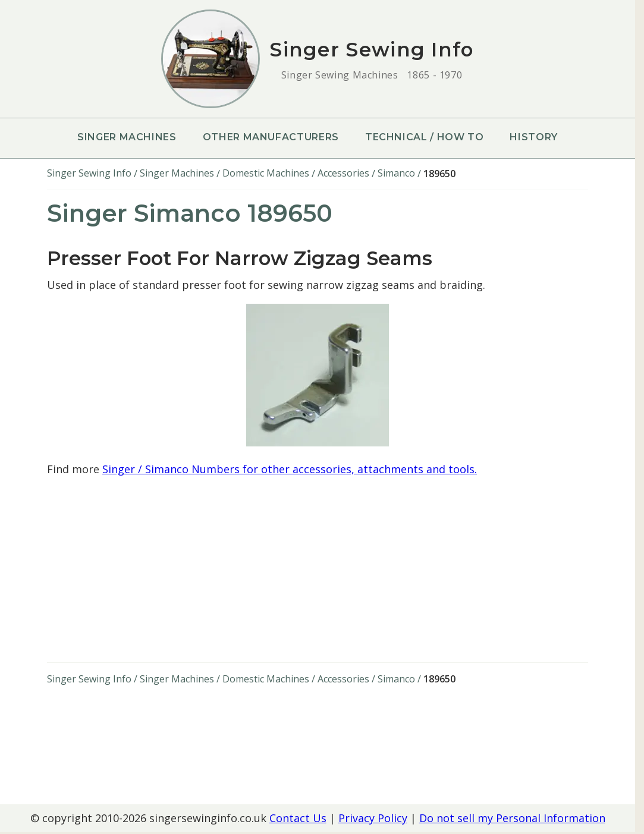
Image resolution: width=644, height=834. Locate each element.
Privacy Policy (373, 818)
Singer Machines (127, 137)
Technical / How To (425, 137)
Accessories (343, 173)
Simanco (396, 173)
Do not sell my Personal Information (512, 818)
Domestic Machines (266, 173)
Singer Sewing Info (89, 173)
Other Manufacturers (271, 137)
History (533, 137)
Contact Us (298, 818)
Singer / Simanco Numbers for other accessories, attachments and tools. (290, 469)
